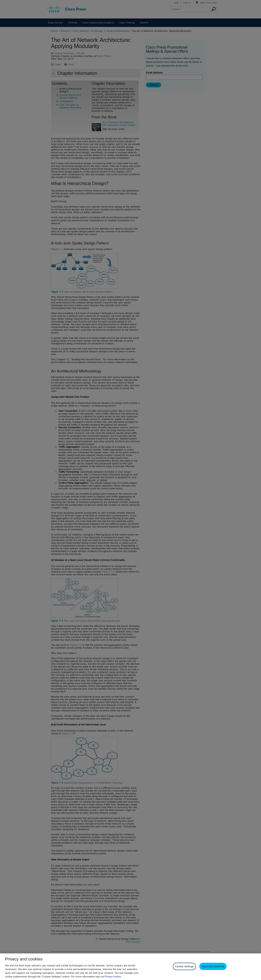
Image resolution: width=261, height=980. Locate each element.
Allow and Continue (213, 966)
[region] (130, 967)
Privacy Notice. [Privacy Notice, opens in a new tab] (113, 977)
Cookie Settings (184, 966)
